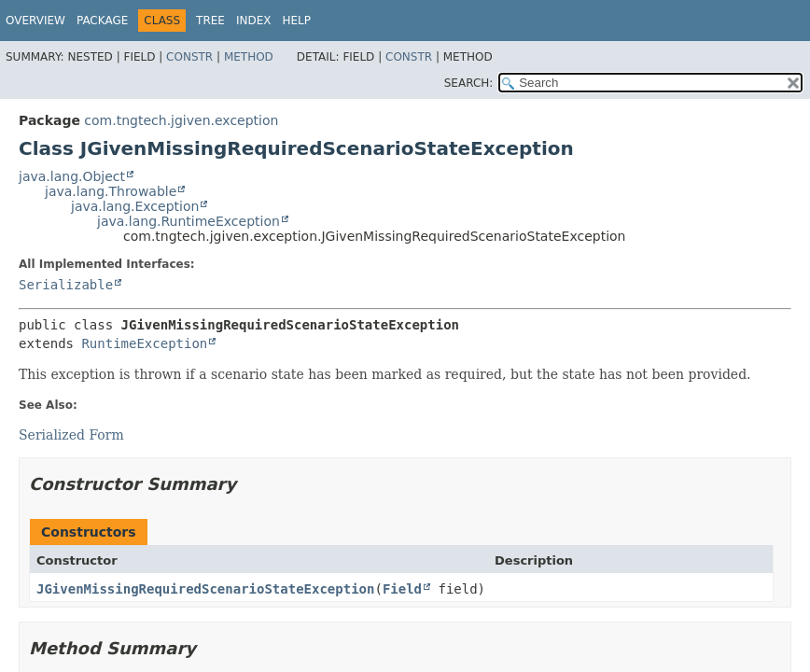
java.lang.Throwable (111, 191)
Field (402, 589)
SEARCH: (469, 83)
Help (297, 21)
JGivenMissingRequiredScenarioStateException (205, 589)
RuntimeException (144, 343)
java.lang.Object (72, 176)
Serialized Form (71, 435)
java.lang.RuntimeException (189, 221)
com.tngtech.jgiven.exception (181, 120)
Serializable (66, 285)
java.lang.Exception (135, 206)
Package (102, 21)
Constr (189, 57)
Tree (210, 21)
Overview (35, 21)
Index (254, 21)
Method (249, 57)
